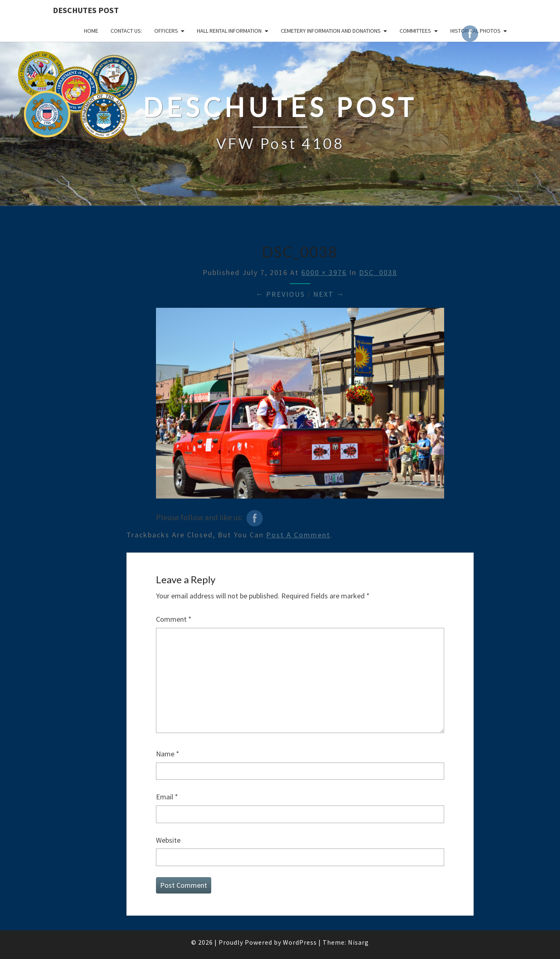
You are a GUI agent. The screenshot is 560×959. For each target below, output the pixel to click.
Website (168, 840)
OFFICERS (166, 31)
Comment (174, 619)
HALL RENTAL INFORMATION (229, 31)
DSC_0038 (378, 272)
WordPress (300, 942)
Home (91, 31)
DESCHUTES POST (86, 10)
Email (167, 797)
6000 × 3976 (324, 272)
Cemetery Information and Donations (331, 31)
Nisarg (358, 942)
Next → (329, 294)
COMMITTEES (415, 31)
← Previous (280, 294)
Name (168, 754)
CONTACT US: (126, 31)
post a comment (298, 535)
